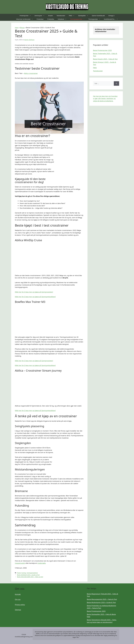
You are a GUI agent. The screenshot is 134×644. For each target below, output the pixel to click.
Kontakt (18, 594)
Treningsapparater (78, 19)
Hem (17, 28)
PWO (73, 16)
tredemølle (42, 563)
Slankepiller (84, 16)
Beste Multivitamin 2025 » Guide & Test (101, 602)
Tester (19, 573)
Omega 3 (111, 16)
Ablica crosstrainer (31, 73)
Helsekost (63, 19)
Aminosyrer (40, 16)
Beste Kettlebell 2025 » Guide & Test (28, 575)
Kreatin (51, 16)
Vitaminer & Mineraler (25, 19)
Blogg (22, 28)
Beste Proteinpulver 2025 (102, 50)
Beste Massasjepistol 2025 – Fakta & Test (102, 599)
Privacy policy (20, 605)
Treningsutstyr (95, 19)
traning (24, 573)
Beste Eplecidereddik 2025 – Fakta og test (30, 577)
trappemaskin (20, 563)
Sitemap (18, 610)
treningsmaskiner (32, 573)
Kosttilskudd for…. (112, 19)
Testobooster (61, 16)
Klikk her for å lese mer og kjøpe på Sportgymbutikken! (35, 297)
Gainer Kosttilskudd (98, 16)
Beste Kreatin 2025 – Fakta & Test (105, 59)
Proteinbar (40, 19)
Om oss (18, 599)
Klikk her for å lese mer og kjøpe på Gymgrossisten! (34, 292)
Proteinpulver (26, 16)
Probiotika (51, 19)
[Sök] (116, 83)
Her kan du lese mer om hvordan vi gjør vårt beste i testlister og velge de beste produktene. (105, 98)
